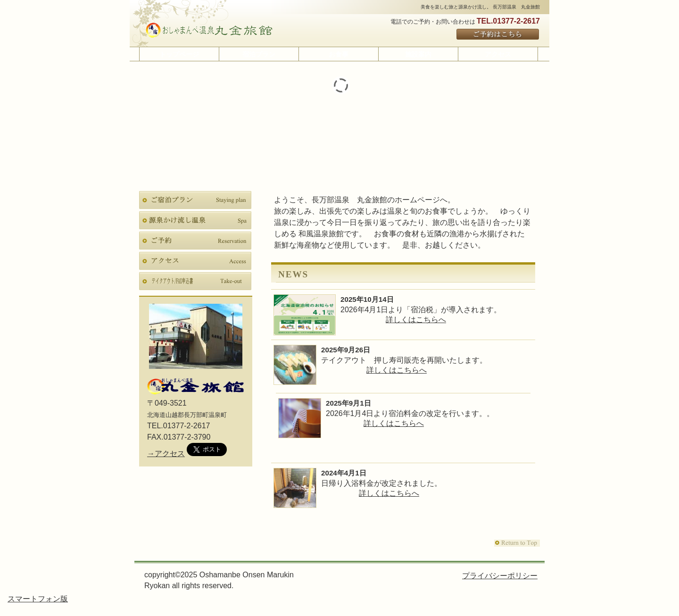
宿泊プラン (195, 200)
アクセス (195, 261)
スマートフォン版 (38, 599)
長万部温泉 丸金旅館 (209, 30)
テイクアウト (195, 281)
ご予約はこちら (498, 35)
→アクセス (166, 454)
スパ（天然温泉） (195, 220)
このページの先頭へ (517, 543)
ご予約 (195, 241)
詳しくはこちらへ (416, 320)
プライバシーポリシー (500, 576)
